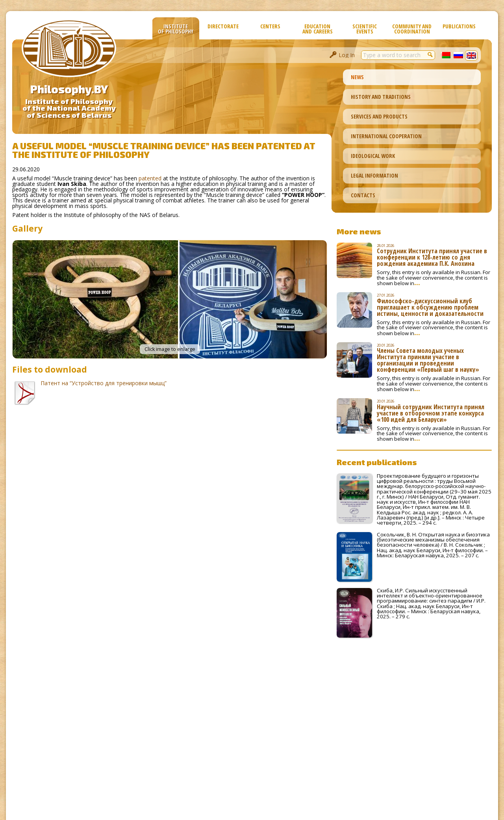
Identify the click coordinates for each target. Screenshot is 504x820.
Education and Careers (318, 29)
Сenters (270, 26)
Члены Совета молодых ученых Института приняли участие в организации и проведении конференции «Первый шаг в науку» (428, 360)
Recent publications (377, 462)
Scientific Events (365, 29)
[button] (430, 54)
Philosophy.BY (69, 89)
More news (359, 231)
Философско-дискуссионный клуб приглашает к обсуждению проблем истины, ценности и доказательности (430, 307)
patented (150, 178)
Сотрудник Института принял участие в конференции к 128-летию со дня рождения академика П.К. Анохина (432, 257)
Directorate (223, 26)
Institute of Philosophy (176, 29)
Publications (459, 26)
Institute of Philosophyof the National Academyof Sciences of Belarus (69, 108)
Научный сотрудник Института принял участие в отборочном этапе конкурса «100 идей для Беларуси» (431, 413)
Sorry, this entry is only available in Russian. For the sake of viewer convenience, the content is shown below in (434, 278)
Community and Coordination (412, 29)
